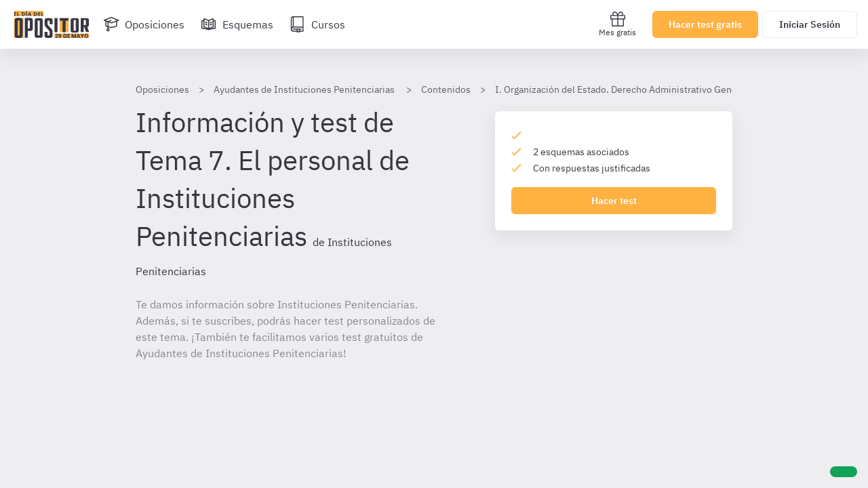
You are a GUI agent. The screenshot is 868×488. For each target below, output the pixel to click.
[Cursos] (317, 24)
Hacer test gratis (705, 24)
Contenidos (446, 89)
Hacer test (614, 201)
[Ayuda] (844, 472)
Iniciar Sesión (810, 24)
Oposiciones (162, 89)
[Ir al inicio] (52, 24)
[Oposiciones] (144, 24)
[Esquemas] (237, 24)
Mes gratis (617, 24)
